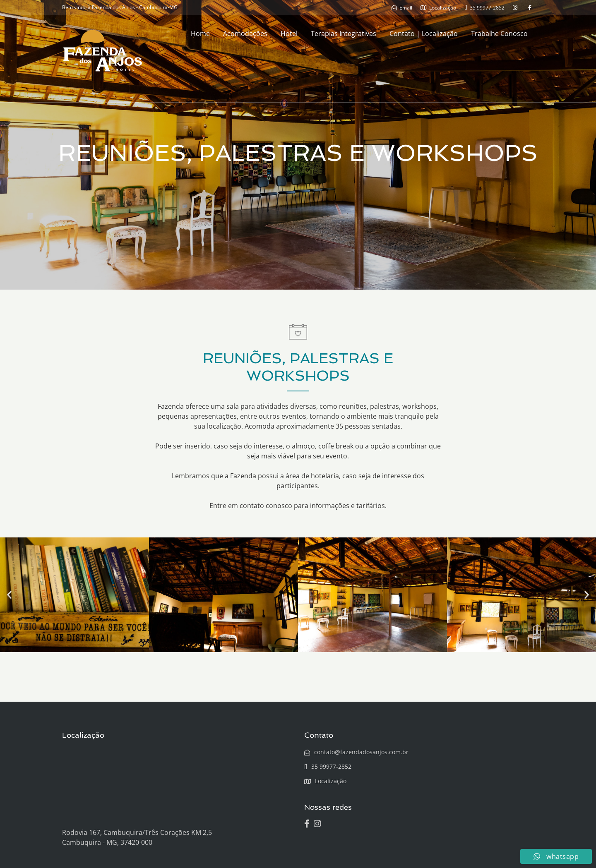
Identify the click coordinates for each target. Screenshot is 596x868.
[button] (9, 595)
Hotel (289, 34)
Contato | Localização (424, 34)
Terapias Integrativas (344, 34)
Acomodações (245, 34)
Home (200, 34)
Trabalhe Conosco (499, 34)
